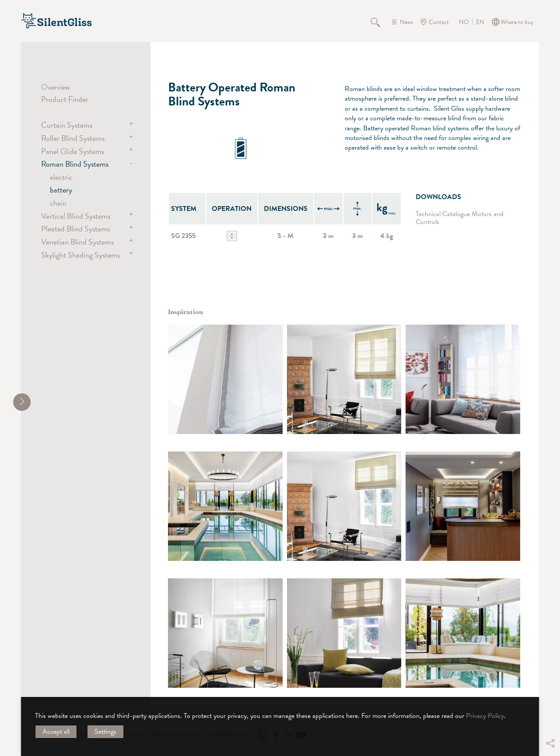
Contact (439, 22)
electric (61, 177)
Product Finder (65, 99)
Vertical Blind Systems (76, 216)
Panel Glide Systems (73, 151)
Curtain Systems (67, 125)
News (406, 22)
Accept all (56, 731)
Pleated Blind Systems (75, 229)
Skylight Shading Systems (80, 255)
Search (380, 22)
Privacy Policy (485, 716)
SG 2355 (183, 236)
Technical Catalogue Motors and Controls (460, 218)
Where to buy (517, 22)
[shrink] (22, 402)
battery (61, 190)
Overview (56, 87)
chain (58, 203)
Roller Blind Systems (73, 138)
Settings (105, 731)
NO (464, 22)
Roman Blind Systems (75, 164)
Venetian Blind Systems (77, 242)
